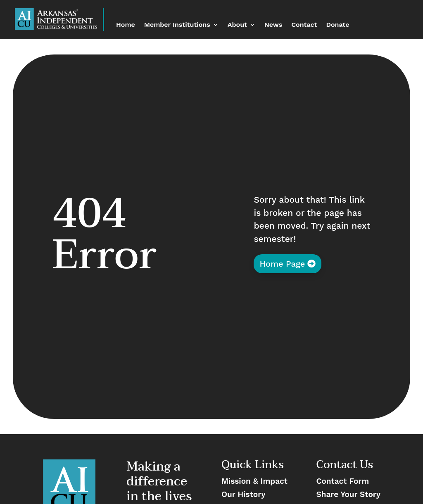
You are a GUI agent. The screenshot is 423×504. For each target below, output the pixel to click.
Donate (338, 25)
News (273, 25)
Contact (304, 25)
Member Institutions (177, 25)
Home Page (282, 264)
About (237, 25)
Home (126, 25)
